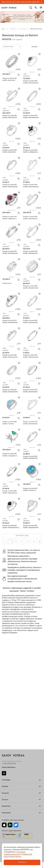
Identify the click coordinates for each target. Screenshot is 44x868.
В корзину (19, 75)
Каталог (13, 29)
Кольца (23, 29)
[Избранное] (19, 54)
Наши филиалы (9, 767)
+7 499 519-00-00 (9, 764)
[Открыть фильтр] (40, 47)
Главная (4, 29)
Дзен (4, 773)
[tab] (9, 72)
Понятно (22, 862)
